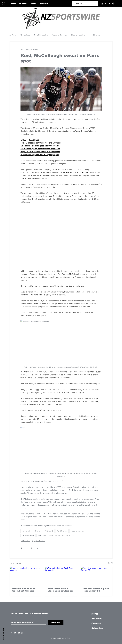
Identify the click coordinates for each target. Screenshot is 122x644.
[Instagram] (102, 4)
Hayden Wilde (27, 531)
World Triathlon (62, 531)
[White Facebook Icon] (12, 633)
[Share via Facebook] (22, 548)
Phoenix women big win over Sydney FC (96, 590)
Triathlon (38, 531)
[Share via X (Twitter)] (27, 548)
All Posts (13, 35)
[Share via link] (38, 548)
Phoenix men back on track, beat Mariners (24, 590)
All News (97, 619)
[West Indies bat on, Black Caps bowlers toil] (61, 576)
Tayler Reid (42, 535)
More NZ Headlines (41, 35)
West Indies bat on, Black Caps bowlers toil (61, 590)
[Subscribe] (56, 622)
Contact (96, 623)
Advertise (97, 628)
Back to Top (3, 634)
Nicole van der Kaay (78, 531)
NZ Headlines (25, 35)
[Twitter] (110, 4)
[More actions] (100, 49)
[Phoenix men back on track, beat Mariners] (25, 576)
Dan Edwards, (94, 35)
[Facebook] (106, 4)
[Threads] (113, 4)
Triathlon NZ (49, 531)
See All (110, 563)
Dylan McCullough (28, 535)
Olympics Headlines (78, 35)
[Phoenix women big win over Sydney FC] (97, 576)
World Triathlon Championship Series (62, 535)
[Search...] (85, 4)
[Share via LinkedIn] (32, 548)
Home (95, 614)
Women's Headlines (60, 35)
